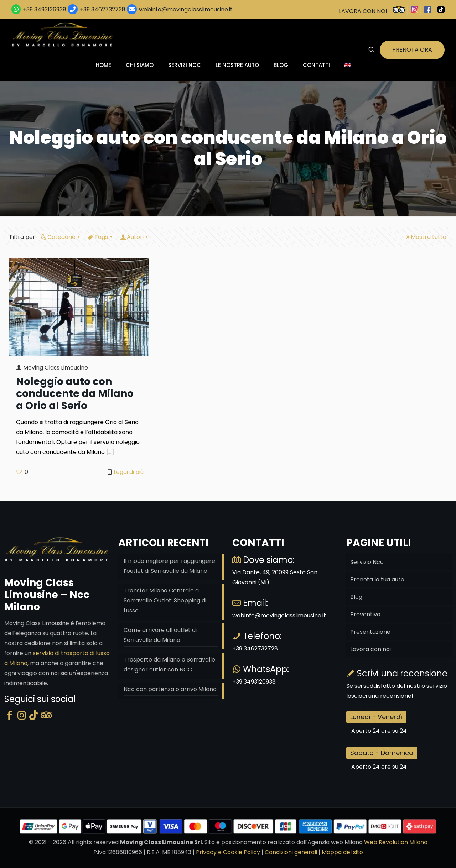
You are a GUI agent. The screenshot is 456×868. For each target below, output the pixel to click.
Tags (101, 237)
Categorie (61, 237)
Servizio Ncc (367, 562)
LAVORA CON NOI (363, 11)
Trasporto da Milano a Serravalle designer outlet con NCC (169, 665)
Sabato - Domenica (382, 753)
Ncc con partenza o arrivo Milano (170, 689)
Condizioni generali (291, 852)
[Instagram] (22, 715)
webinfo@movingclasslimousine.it (185, 9)
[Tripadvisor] (46, 715)
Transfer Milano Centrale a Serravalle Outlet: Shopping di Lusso (165, 600)
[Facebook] (9, 715)
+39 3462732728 (103, 9)
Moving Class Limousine (56, 368)
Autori (135, 237)
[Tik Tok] (34, 715)
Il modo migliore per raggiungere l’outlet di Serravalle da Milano (169, 566)
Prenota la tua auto (377, 579)
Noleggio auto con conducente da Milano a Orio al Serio (75, 394)
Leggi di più (129, 472)
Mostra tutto (426, 237)
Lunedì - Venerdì (376, 717)
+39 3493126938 (45, 9)
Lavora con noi (370, 649)
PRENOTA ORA (412, 50)
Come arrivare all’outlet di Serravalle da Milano (160, 635)
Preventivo (365, 614)
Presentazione (370, 632)
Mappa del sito (342, 852)
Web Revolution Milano (396, 842)
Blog (356, 597)
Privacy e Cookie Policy (228, 852)
